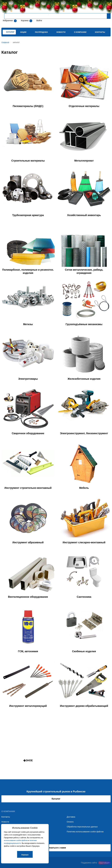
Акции (23, 32)
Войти (39, 21)
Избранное (8, 21)
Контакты (100, 32)
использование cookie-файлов (16, 840)
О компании (80, 32)
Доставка (71, 817)
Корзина (25, 21)
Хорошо (25, 855)
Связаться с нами (56, 848)
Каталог (56, 799)
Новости (61, 32)
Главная (5, 43)
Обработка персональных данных (82, 827)
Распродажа (41, 32)
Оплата (70, 822)
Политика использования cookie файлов (85, 832)
